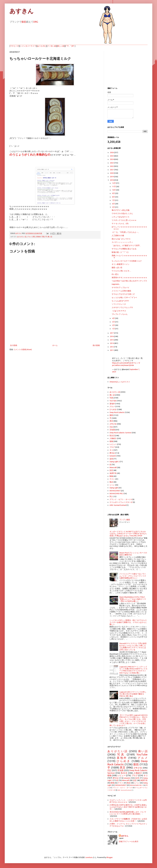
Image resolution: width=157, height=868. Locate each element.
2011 (112, 350)
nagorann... (116, 284)
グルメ (29, 237)
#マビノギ (136, 363)
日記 (111, 427)
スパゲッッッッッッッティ (122, 242)
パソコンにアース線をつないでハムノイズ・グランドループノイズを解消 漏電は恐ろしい (133, 576)
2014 (112, 343)
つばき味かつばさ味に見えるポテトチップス (129, 281)
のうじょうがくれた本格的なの (30, 155)
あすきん (21, 11)
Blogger (109, 857)
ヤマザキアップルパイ (121, 288)
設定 (111, 470)
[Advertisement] (55, 324)
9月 (114, 193)
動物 (111, 476)
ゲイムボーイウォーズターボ (121, 502)
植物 (111, 441)
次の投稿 (14, 345)
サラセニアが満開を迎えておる (124, 249)
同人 (111, 496)
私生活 (112, 436)
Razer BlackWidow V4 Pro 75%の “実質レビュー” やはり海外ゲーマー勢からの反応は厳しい (133, 599)
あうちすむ (42, 46)
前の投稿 (96, 345)
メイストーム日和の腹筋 (121, 291)
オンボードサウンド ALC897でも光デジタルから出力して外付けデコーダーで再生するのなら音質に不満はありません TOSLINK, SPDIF (128, 534)
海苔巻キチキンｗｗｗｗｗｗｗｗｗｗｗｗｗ (129, 277)
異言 (34, 237)
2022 (112, 166)
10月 (114, 190)
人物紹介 (113, 438)
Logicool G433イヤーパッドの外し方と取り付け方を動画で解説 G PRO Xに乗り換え (133, 694)
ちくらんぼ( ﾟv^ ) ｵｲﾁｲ (120, 301)
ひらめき (113, 409)
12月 (114, 183)
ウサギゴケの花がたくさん (122, 213)
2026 (112, 152)
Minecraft (113, 467)
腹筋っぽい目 (117, 267)
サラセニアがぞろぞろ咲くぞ (123, 294)
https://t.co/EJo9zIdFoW (122, 363)
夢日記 (112, 453)
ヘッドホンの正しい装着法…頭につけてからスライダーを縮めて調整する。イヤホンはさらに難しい (128, 622)
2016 (112, 336)
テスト (112, 479)
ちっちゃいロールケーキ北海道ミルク (127, 261)
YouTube (113, 401)
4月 (114, 318)
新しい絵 (61, 46)
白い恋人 (115, 274)
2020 (112, 173)
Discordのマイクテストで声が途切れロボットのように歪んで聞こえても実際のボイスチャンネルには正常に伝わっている (133, 646)
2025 (112, 156)
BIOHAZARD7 (115, 491)
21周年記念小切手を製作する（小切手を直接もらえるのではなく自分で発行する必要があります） (128, 807)
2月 (114, 325)
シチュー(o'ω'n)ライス (121, 217)
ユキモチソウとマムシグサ (122, 307)
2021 (112, 170)
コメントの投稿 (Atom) (23, 349)
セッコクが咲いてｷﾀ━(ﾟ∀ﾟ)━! (124, 298)
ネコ (111, 450)
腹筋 (24, 22)
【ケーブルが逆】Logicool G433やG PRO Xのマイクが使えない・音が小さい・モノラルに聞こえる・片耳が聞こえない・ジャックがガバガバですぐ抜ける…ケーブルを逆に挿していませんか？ (129, 720)
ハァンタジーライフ (28, 46)
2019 (112, 177)
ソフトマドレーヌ (119, 304)
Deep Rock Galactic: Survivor (120, 433)
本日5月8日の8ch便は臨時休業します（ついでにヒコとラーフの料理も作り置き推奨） (128, 813)
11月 (114, 186)
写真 (43, 237)
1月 (114, 329)
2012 (112, 347)
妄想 (111, 459)
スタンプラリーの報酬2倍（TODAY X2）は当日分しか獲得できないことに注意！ (128, 820)
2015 (112, 340)
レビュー (113, 444)
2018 (112, 180)
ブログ (112, 447)
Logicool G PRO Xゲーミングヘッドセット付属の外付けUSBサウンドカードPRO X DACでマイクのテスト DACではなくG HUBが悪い (133, 670)
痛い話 (50, 237)
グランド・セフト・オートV (121, 499)
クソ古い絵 (52, 46)
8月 (114, 197)
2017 (112, 333)
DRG (36, 22)
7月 (114, 200)
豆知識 (112, 430)
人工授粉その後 (118, 235)
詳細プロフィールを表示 (129, 841)
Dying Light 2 (115, 462)
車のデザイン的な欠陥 (121, 210)
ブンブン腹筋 (125, 520)
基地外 (39, 237)
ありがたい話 (22, 237)
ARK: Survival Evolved (118, 505)
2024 (112, 159)
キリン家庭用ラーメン (121, 264)
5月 (114, 207)
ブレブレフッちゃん (120, 314)
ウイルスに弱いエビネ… (121, 271)
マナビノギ (14, 46)
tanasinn (113, 456)
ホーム (55, 345)
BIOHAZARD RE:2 (117, 493)
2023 (112, 163)
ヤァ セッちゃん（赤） (121, 223)
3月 (114, 322)
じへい (112, 485)
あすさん (125, 836)
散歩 (111, 482)
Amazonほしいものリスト (120, 382)
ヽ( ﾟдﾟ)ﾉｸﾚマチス (119, 311)
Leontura (89, 857)
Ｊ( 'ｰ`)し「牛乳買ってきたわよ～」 (126, 232)
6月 (114, 204)
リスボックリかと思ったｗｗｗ (124, 220)
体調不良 (113, 473)
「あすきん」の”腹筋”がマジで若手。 (127, 245)
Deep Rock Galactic (117, 412)
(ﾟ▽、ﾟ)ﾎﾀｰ (70, 46)
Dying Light (114, 488)
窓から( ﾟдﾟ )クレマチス (121, 239)
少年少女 (113, 424)
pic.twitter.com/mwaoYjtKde (123, 365)
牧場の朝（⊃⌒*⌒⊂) (120, 252)
